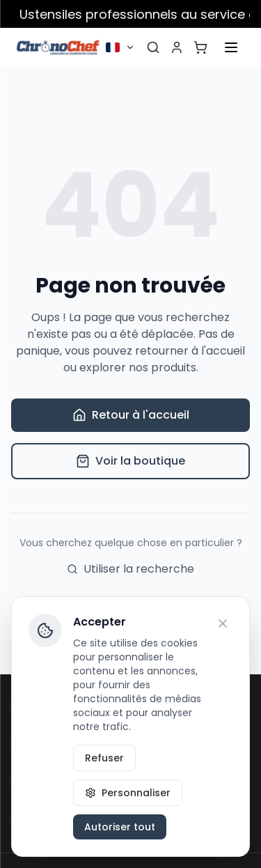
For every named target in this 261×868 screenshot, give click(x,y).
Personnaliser (128, 793)
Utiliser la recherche (130, 569)
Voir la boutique (130, 461)
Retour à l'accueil (131, 415)
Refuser (104, 758)
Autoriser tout (120, 827)
